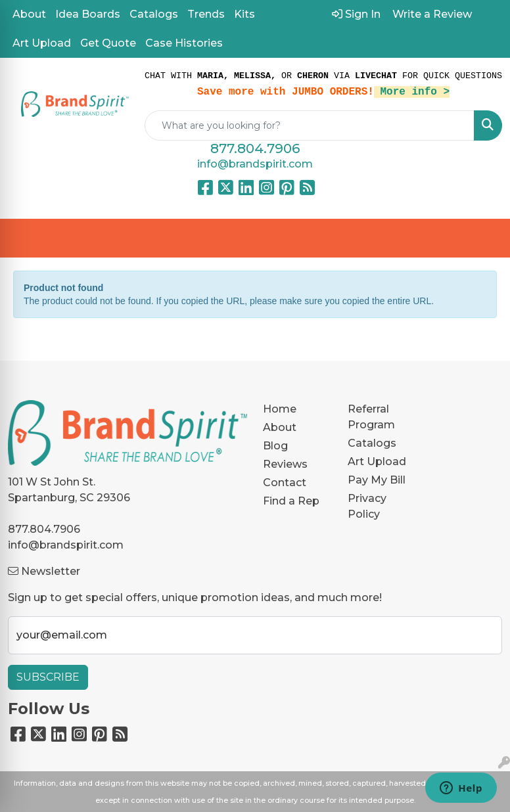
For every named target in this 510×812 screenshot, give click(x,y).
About (29, 14)
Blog (275, 446)
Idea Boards (88, 14)
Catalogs (154, 14)
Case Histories (184, 43)
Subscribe (48, 677)
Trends (206, 14)
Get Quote (108, 43)
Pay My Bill (377, 480)
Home (280, 409)
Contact (285, 483)
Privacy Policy (367, 506)
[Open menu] (484, 238)
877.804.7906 (255, 148)
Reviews (285, 464)
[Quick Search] (310, 125)
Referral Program (371, 417)
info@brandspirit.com (255, 164)
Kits (244, 14)
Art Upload (42, 43)
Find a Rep (291, 501)
